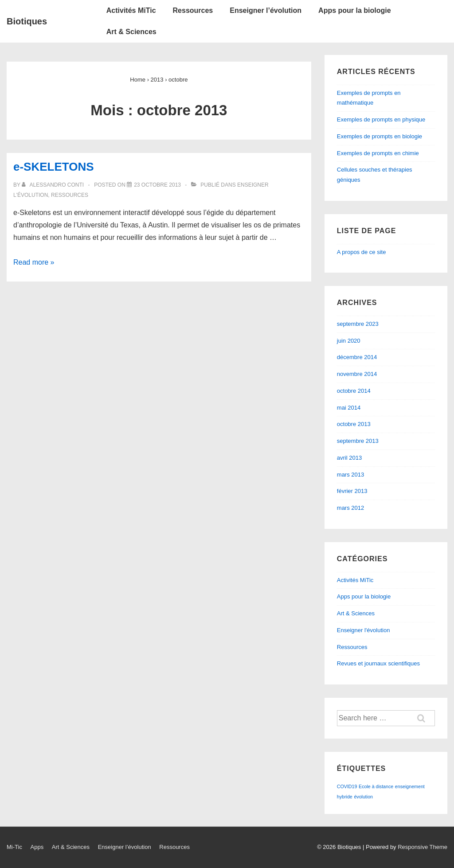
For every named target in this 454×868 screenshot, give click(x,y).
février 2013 (352, 491)
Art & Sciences (131, 32)
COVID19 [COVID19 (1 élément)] (347, 786)
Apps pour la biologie (355, 10)
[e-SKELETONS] (157, 185)
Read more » (34, 262)
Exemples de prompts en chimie (378, 153)
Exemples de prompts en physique (381, 119)
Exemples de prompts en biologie (380, 136)
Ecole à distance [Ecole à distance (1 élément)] (376, 786)
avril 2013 (349, 458)
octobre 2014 (354, 391)
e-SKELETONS (54, 167)
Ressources (193, 10)
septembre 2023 (358, 324)
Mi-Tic (14, 847)
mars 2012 (350, 508)
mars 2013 (350, 475)
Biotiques (27, 21)
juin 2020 (349, 341)
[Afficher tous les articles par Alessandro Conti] (53, 185)
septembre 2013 (358, 441)
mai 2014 (349, 408)
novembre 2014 (357, 374)
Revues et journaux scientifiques (378, 663)
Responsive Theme (423, 847)
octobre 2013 (354, 424)
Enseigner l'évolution (364, 630)
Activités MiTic (131, 10)
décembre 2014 (357, 357)
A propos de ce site (362, 252)
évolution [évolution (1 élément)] (363, 797)
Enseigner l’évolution (266, 10)
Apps (37, 847)
